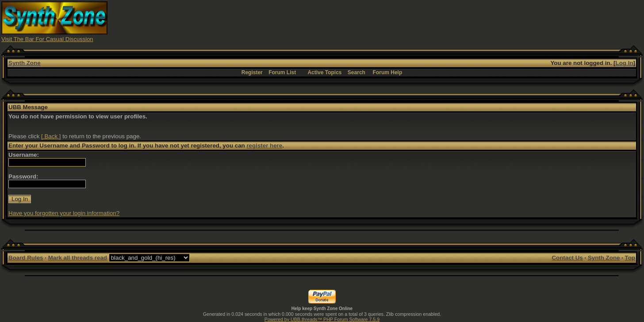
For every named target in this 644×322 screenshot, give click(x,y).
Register (252, 72)
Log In (625, 63)
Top (630, 258)
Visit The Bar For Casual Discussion (47, 39)
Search (356, 72)
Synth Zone (25, 63)
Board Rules (26, 258)
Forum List (282, 72)
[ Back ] (51, 136)
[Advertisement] (482, 21)
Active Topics (324, 72)
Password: (23, 176)
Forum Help (388, 72)
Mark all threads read (78, 258)
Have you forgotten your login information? (64, 213)
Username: (24, 155)
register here (264, 146)
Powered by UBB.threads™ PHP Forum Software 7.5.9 (322, 319)
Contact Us (567, 258)
